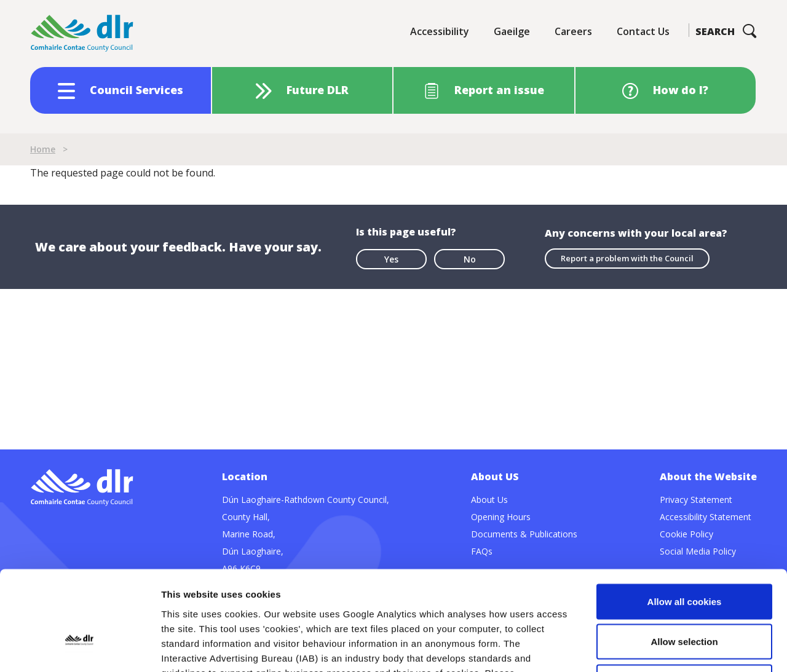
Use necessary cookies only (684, 591)
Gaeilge (512, 31)
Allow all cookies (685, 511)
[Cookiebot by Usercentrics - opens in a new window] (80, 648)
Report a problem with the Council (627, 258)
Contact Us (643, 31)
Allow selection (684, 551)
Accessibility (440, 31)
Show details (645, 648)
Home (43, 149)
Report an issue (499, 90)
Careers (573, 31)
